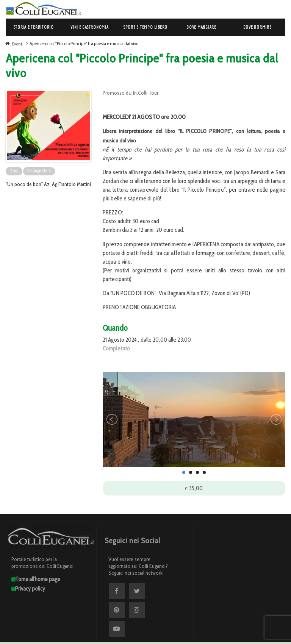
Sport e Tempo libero (145, 27)
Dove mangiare (201, 27)
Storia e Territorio (34, 27)
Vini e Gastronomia (90, 27)
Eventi (18, 44)
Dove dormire (257, 27)
